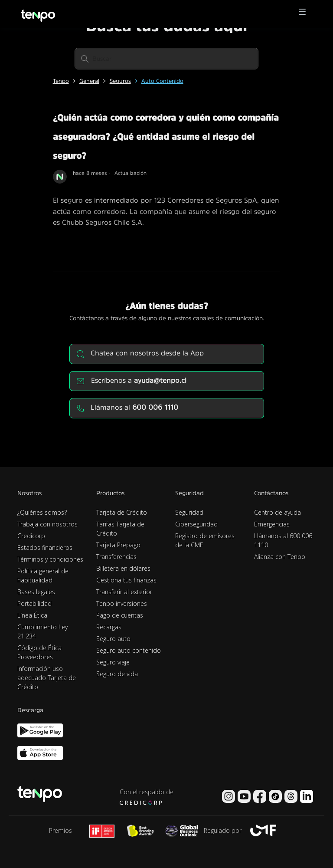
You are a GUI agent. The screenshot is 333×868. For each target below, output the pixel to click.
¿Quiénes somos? (42, 512)
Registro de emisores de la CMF (205, 540)
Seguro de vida (117, 674)
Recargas (109, 627)
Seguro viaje (113, 662)
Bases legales (36, 592)
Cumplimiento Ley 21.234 (42, 631)
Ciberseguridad (196, 524)
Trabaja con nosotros (47, 524)
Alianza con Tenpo (280, 557)
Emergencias (272, 524)
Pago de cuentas (120, 615)
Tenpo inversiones (122, 603)
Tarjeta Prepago (118, 545)
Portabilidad (34, 603)
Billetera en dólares (123, 568)
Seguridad (189, 512)
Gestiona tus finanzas (126, 580)
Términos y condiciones (50, 559)
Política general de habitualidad (43, 575)
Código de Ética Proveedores (39, 652)
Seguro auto (113, 639)
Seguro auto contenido (129, 650)
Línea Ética (32, 615)
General (89, 81)
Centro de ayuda (277, 512)
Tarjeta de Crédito (122, 512)
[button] (302, 14)
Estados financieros (45, 547)
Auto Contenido (162, 81)
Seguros (120, 81)
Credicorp (31, 536)
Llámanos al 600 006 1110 (283, 540)
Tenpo (61, 81)
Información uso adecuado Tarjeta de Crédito (47, 678)
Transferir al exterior (124, 592)
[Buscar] (166, 59)
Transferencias (116, 557)
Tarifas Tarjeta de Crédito (120, 529)
